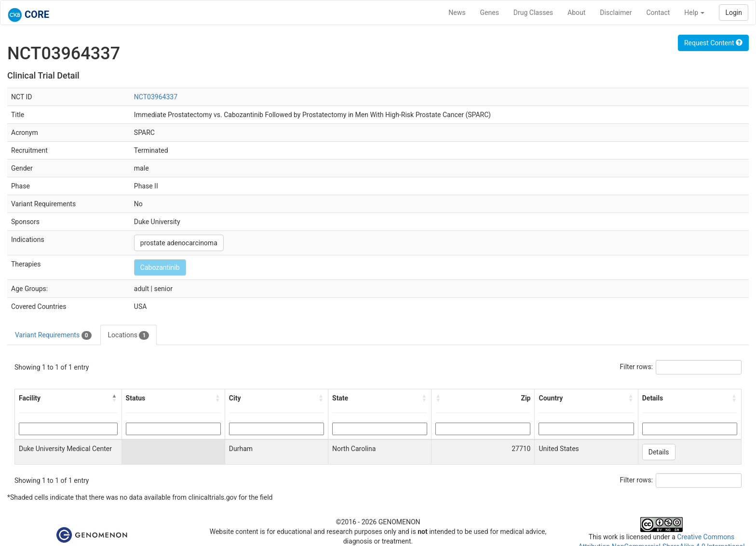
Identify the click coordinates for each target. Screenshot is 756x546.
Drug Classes (533, 13)
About (576, 13)
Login (734, 13)
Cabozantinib (160, 267)
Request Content (713, 43)
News (457, 13)
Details (659, 452)
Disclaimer (616, 13)
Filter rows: (637, 367)
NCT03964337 (156, 97)
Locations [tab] (129, 335)
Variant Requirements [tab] (53, 335)
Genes (490, 13)
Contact (658, 13)
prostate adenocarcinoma (179, 243)
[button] (115, 398)
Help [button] (694, 13)
